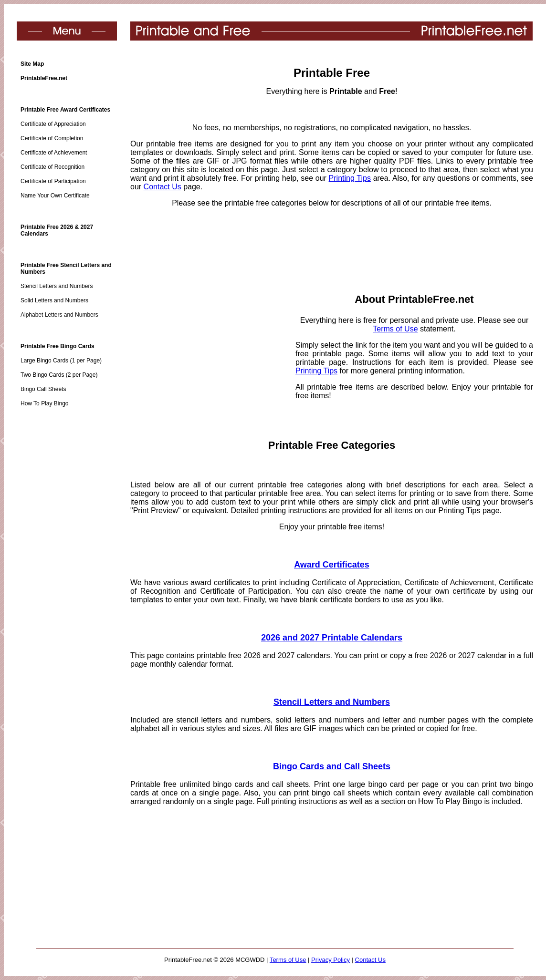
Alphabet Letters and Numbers (59, 315)
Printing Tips (350, 178)
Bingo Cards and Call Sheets (332, 766)
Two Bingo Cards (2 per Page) (59, 375)
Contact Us (163, 187)
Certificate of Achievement (54, 153)
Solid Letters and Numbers (54, 300)
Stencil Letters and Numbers (57, 286)
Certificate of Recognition (52, 167)
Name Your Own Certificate (55, 196)
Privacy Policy (331, 960)
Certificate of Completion (52, 138)
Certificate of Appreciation (53, 124)
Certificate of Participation (53, 181)
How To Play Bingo (45, 403)
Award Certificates (332, 565)
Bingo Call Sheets (43, 389)
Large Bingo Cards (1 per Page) (61, 361)
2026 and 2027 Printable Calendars (332, 638)
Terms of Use (395, 329)
